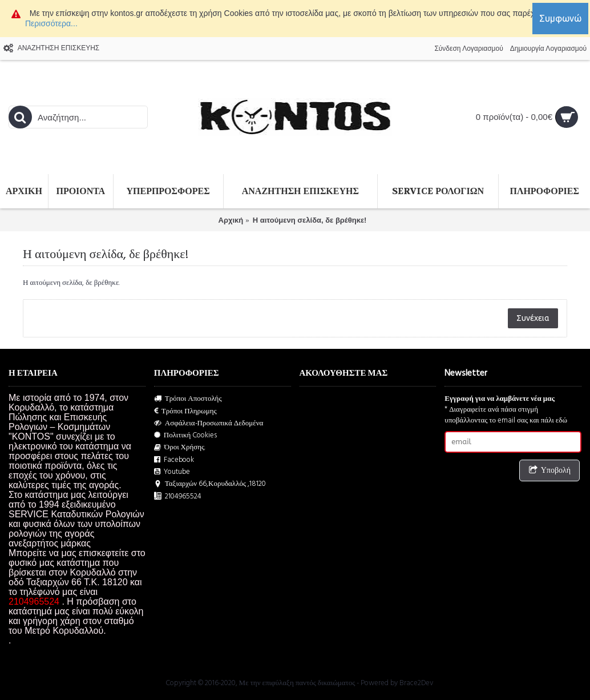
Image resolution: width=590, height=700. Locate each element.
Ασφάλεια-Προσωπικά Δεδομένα (209, 423)
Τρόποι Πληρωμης (185, 411)
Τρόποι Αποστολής (188, 399)
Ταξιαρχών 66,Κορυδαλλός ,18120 (210, 484)
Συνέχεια (533, 318)
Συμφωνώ (560, 18)
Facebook (174, 460)
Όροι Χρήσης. (180, 447)
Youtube (172, 472)
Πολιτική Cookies (186, 435)
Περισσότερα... (51, 23)
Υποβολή (549, 471)
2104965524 (178, 496)
